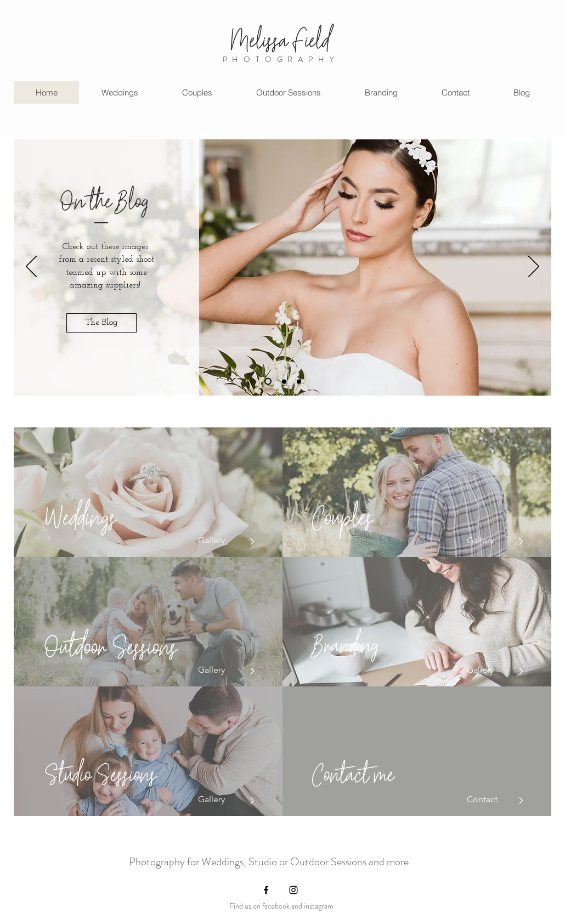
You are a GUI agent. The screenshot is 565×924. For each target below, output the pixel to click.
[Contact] (491, 799)
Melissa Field (281, 35)
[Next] (534, 267)
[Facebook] (266, 890)
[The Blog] (101, 323)
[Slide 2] (284, 381)
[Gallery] (222, 540)
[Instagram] (293, 890)
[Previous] (31, 267)
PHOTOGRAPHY (281, 59)
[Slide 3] (268, 382)
